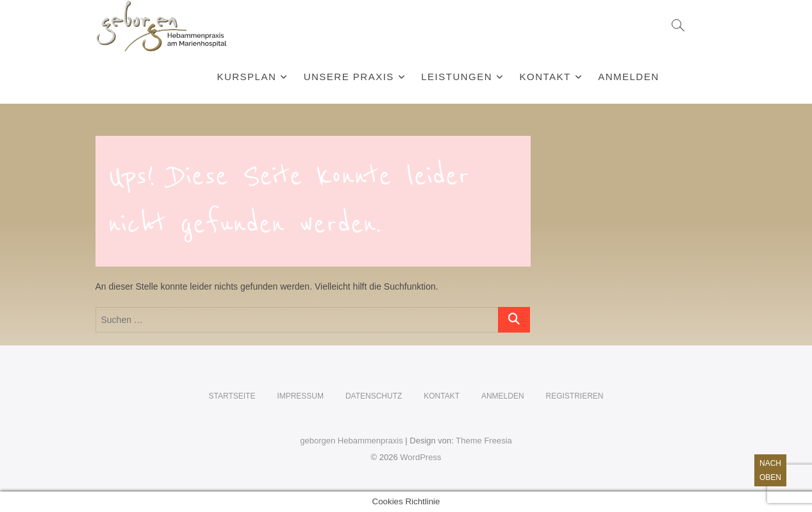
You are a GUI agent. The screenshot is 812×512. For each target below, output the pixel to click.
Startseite (232, 396)
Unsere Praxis (349, 77)
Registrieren (574, 396)
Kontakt (545, 77)
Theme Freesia (484, 441)
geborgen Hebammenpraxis (351, 441)
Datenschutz (374, 396)
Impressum (300, 396)
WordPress (420, 457)
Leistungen (457, 77)
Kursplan (246, 77)
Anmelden (628, 77)
